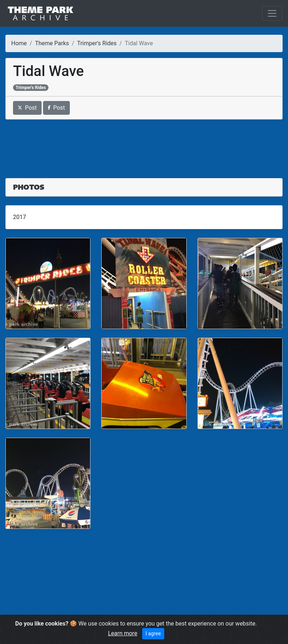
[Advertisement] (144, 144)
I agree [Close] (153, 634)
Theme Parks (52, 43)
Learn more (122, 633)
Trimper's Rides (97, 43)
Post (27, 108)
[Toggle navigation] (272, 13)
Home (19, 43)
